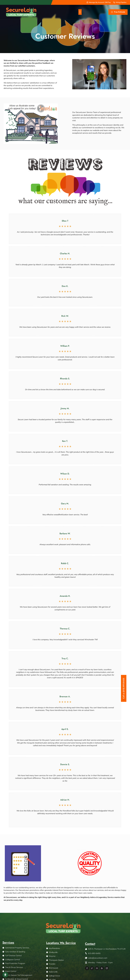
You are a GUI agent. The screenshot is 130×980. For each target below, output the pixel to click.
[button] (80, 12)
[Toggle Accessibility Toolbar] (5, 975)
